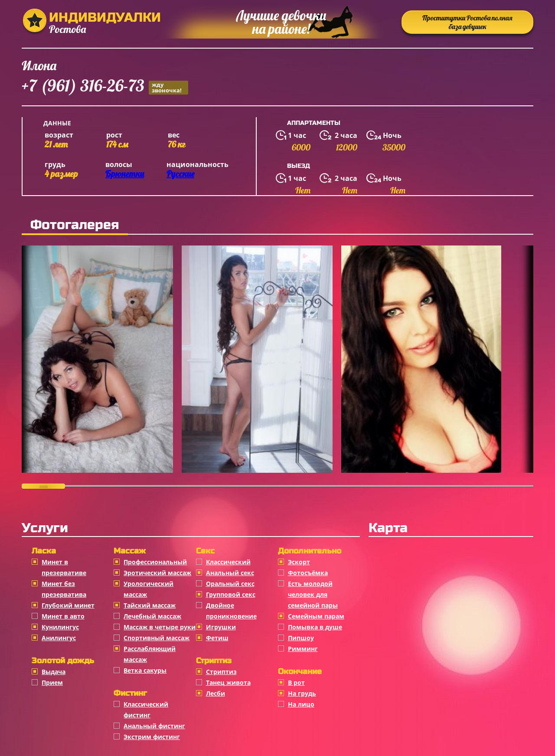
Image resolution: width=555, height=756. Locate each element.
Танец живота (228, 682)
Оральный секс (230, 584)
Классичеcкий (228, 562)
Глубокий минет (68, 605)
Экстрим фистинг (152, 737)
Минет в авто (63, 616)
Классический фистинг (146, 710)
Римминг (303, 649)
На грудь (302, 693)
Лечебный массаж (152, 616)
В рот (296, 682)
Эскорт (299, 562)
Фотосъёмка (308, 573)
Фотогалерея (75, 225)
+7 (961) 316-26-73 (105, 87)
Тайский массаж (150, 605)
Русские (180, 174)
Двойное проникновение (231, 611)
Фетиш (217, 638)
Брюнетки (125, 174)
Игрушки (221, 627)
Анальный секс (230, 573)
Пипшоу (301, 638)
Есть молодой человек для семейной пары (313, 594)
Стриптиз (221, 672)
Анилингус (59, 638)
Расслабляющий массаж (150, 654)
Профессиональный (155, 562)
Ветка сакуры (145, 670)
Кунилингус (60, 627)
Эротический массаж (157, 573)
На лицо (301, 704)
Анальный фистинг (154, 726)
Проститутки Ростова (467, 22)
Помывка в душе (315, 627)
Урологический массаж (149, 589)
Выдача (54, 672)
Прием (52, 682)
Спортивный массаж (157, 638)
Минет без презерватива (64, 589)
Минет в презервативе (64, 567)
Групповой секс (231, 594)
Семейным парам (316, 616)
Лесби (215, 693)
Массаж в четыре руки (160, 627)
